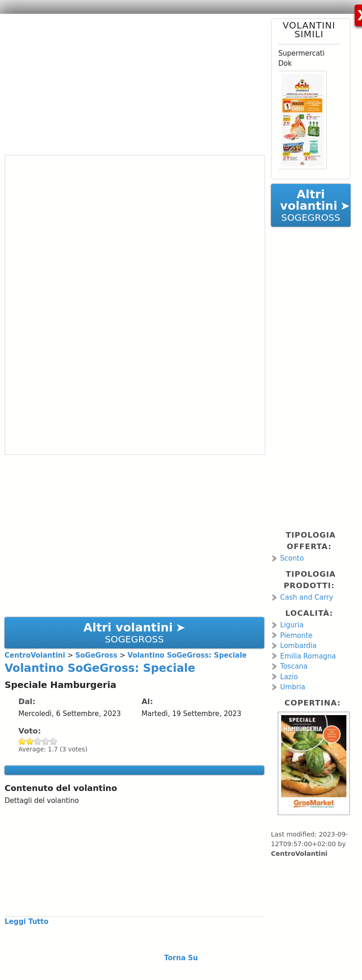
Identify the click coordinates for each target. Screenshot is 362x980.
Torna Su (181, 958)
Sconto (292, 558)
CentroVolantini (299, 854)
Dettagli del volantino (42, 801)
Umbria (293, 687)
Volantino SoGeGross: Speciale (100, 668)
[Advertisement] (131, 83)
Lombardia (298, 646)
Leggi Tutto (26, 922)
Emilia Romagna (308, 656)
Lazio (289, 677)
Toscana (294, 666)
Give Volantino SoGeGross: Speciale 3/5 (38, 741)
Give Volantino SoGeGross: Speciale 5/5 (54, 741)
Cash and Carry (307, 597)
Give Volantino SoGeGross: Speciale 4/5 (46, 741)
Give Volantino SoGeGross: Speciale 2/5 (30, 741)
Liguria (292, 625)
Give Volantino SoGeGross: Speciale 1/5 (22, 741)
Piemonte (297, 636)
